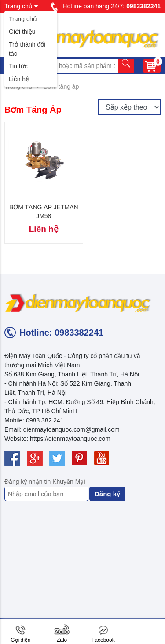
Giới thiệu (22, 32)
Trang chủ (23, 19)
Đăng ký (107, 494)
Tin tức (18, 66)
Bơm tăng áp (61, 86)
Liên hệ (19, 79)
